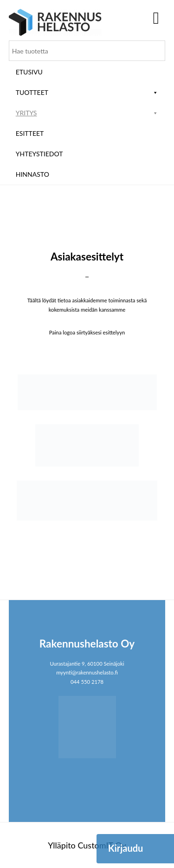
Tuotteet (87, 92)
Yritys (87, 113)
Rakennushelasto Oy (55, 22)
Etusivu (29, 72)
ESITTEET (30, 133)
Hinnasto (32, 174)
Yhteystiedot (39, 154)
